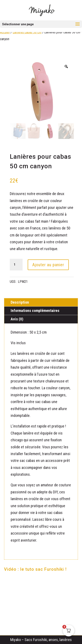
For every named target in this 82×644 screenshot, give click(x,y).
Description (20, 302)
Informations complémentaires (35, 311)
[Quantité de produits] (16, 265)
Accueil (5, 32)
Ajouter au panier (48, 265)
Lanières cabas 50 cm (27, 32)
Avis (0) (17, 319)
